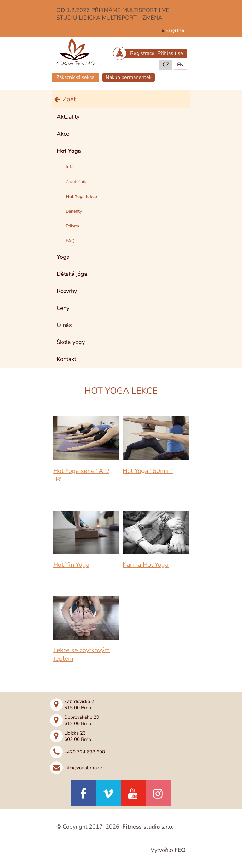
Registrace (142, 53)
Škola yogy (71, 342)
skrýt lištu (176, 31)
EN (180, 65)
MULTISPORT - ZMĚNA (132, 18)
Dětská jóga (72, 274)
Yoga (63, 257)
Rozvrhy (67, 291)
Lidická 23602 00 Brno (78, 736)
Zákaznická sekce (75, 77)
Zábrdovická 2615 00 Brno (79, 705)
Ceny (63, 308)
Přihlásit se (170, 53)
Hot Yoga (69, 151)
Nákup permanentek (129, 77)
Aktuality (68, 117)
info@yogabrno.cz (83, 768)
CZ (166, 65)
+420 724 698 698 (85, 752)
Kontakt (66, 359)
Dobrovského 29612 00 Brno (82, 720)
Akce (63, 134)
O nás (64, 325)
